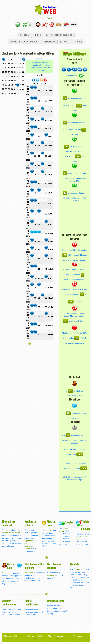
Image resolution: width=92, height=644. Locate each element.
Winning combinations (9, 602)
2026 (84, 468)
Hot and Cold (11, 566)
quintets (77, 569)
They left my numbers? (8, 523)
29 (68, 435)
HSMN (57, 639)
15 (65, 193)
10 (66, 147)
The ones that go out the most (24, 42)
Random (64, 42)
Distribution (29, 573)
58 (77, 338)
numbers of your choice (11, 533)
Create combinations (32, 602)
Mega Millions (74, 53)
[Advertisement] (75, 218)
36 (65, 122)
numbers (49, 530)
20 (65, 173)
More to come (51, 523)
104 (78, 156)
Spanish (43, 18)
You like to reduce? (30, 523)
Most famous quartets (54, 566)
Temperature (49, 42)
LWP (35, 639)
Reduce (38, 35)
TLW (19, 636)
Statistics (77, 42)
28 (68, 413)
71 (65, 321)
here (85, 636)
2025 (80, 454)
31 (65, 98)
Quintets (74, 564)
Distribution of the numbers (34, 566)
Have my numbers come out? (59, 35)
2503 (79, 105)
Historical (25, 35)
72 (65, 255)
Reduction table (56, 601)
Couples (69, 522)
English (49, 18)
